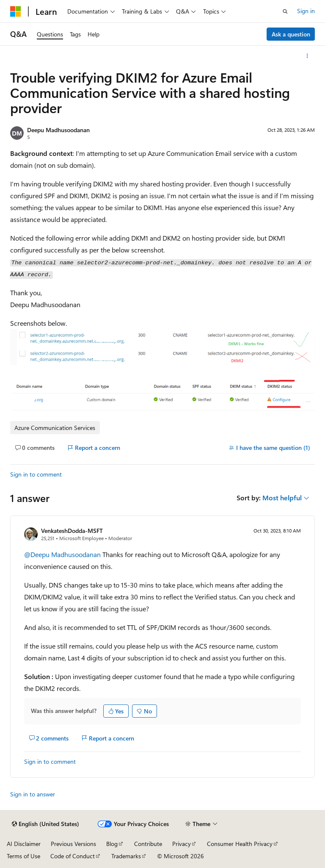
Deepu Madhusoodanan (58, 130)
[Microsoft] (16, 11)
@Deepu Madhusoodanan (63, 554)
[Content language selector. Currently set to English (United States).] (45, 824)
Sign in (306, 11)
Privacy (182, 844)
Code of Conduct (73, 856)
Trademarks (126, 856)
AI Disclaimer (24, 844)
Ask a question (291, 34)
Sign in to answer (33, 794)
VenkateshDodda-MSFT (72, 531)
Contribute (148, 844)
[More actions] (307, 56)
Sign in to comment (36, 474)
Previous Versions (73, 844)
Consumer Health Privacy (240, 844)
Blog (112, 844)
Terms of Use (23, 856)
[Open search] (285, 11)
